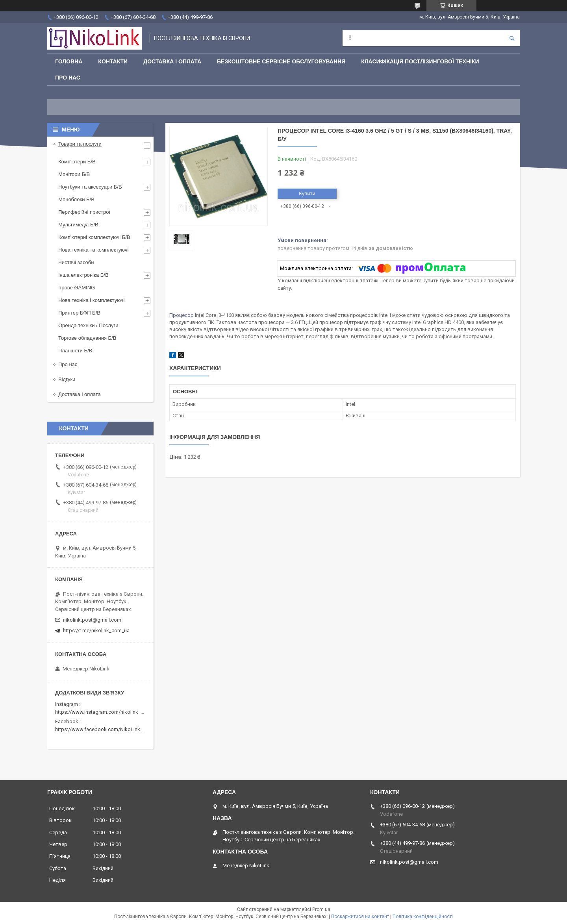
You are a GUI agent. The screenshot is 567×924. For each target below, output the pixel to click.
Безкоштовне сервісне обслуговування (281, 61)
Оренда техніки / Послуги (88, 325)
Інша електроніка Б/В (83, 275)
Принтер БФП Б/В (79, 313)
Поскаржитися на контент (360, 917)
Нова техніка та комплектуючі (93, 250)
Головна (69, 61)
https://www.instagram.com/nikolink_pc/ (102, 712)
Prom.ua (321, 909)
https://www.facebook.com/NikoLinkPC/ (102, 729)
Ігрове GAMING (77, 288)
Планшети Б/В (75, 351)
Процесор (182, 315)
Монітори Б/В (74, 174)
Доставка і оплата (172, 61)
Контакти (113, 61)
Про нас (68, 78)
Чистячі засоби (76, 262)
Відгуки (67, 379)
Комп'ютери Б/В (77, 162)
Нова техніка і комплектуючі (91, 300)
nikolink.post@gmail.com (92, 620)
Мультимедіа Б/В (78, 225)
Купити (307, 194)
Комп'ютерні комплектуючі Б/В (94, 237)
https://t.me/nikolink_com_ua (96, 631)
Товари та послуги (80, 144)
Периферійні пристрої (84, 212)
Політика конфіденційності (423, 917)
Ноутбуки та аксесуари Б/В (90, 187)
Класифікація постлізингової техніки (420, 61)
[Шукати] (512, 38)
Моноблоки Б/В (76, 199)
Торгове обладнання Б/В (87, 338)
